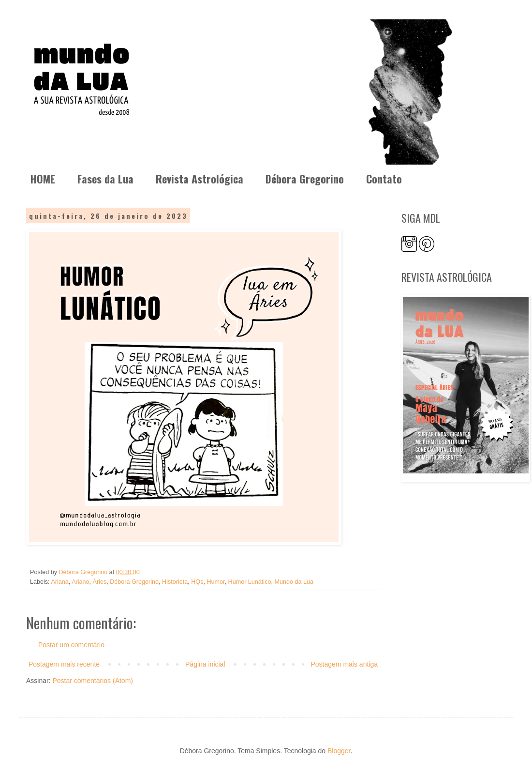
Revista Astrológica (199, 179)
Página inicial (205, 664)
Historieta (175, 582)
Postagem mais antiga (344, 664)
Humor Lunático (250, 582)
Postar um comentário (71, 645)
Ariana (59, 582)
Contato (384, 179)
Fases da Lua (105, 179)
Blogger (339, 751)
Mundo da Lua (294, 582)
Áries (100, 582)
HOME (43, 179)
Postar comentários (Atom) (93, 681)
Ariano (80, 582)
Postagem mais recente (64, 664)
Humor (215, 582)
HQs (197, 582)
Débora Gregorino (305, 179)
